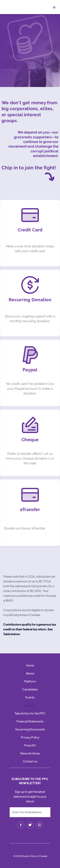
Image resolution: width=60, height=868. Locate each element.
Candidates (30, 689)
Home (30, 665)
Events (30, 697)
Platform (30, 681)
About (30, 673)
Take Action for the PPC (30, 713)
